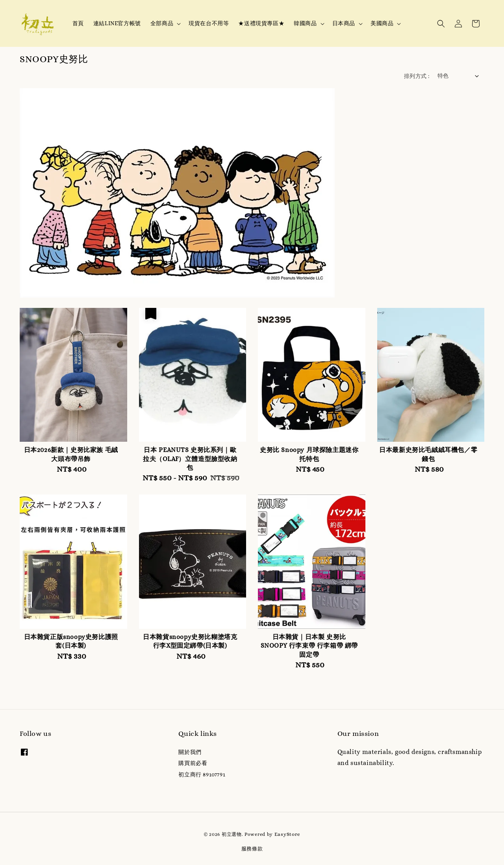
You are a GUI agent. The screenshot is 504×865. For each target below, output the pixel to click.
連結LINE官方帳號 (117, 23)
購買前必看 (193, 763)
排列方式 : (417, 76)
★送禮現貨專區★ (261, 23)
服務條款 (252, 849)
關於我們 (190, 752)
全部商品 (162, 23)
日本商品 (344, 23)
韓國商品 (305, 23)
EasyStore (287, 834)
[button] (441, 24)
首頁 (78, 23)
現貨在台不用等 (209, 23)
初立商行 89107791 (202, 774)
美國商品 (382, 23)
